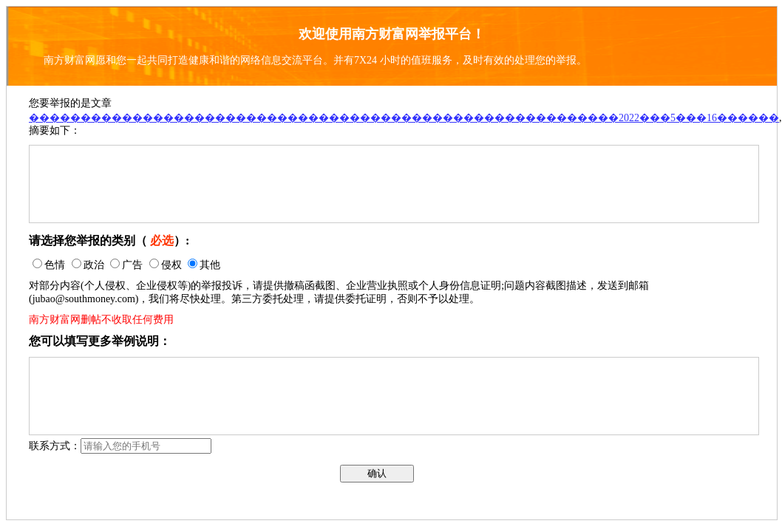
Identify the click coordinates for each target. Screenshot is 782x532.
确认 (377, 473)
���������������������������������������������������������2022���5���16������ (404, 118)
